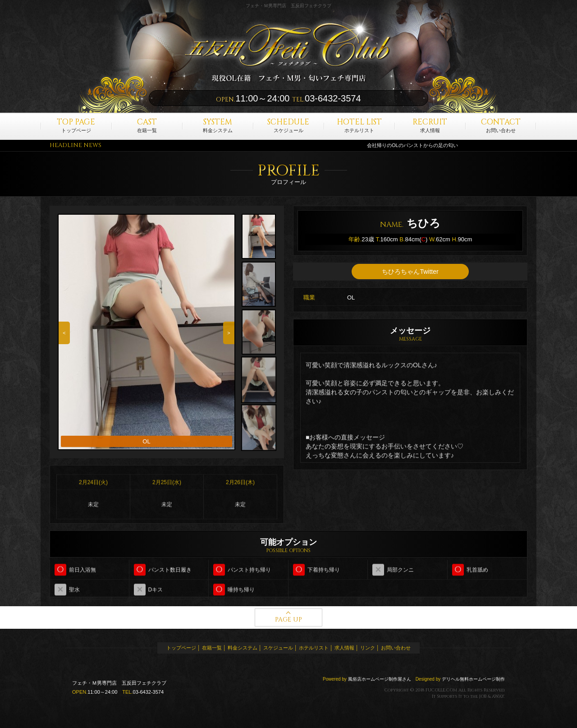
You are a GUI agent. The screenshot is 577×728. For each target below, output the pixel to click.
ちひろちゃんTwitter (410, 272)
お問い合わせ (501, 125)
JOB (483, 696)
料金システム (218, 125)
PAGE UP (288, 620)
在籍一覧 (147, 125)
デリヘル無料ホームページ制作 (473, 679)
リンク (368, 648)
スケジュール (288, 125)
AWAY (498, 696)
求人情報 (430, 125)
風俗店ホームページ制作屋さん (380, 679)
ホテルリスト (359, 125)
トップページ (76, 125)
